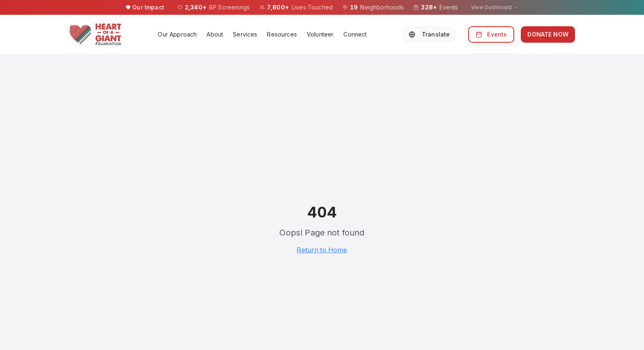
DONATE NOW (548, 34)
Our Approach (177, 34)
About (215, 34)
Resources (282, 34)
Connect (355, 34)
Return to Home (322, 250)
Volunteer (320, 34)
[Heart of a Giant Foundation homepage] (95, 34)
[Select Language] (429, 34)
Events (491, 34)
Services (245, 34)
